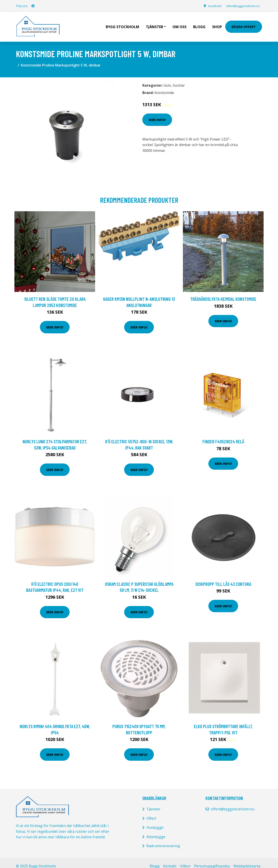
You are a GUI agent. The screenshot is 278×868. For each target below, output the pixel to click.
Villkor (185, 860)
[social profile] (33, 6)
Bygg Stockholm (122, 23)
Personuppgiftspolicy (212, 860)
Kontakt (170, 860)
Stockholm (208, 6)
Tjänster (153, 803)
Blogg (199, 23)
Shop (217, 23)
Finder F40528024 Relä (223, 435)
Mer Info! (157, 113)
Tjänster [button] (155, 23)
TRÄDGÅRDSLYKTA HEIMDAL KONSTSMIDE (223, 293)
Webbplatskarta (247, 860)
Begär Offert (244, 23)
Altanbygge (156, 830)
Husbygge (155, 821)
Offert (151, 812)
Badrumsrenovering (163, 840)
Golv (167, 79)
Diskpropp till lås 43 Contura (223, 578)
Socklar (179, 79)
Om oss (179, 23)
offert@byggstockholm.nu (240, 6)
